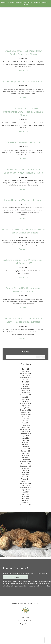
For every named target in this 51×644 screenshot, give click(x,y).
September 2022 (25, 414)
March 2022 (26, 423)
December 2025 (25, 373)
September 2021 (25, 434)
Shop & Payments (25, 624)
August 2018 (25, 490)
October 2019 (26, 464)
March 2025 (26, 386)
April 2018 (25, 498)
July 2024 (26, 397)
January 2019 (26, 481)
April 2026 (25, 371)
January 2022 (26, 427)
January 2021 (26, 449)
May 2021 (25, 442)
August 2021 (25, 436)
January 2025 (26, 391)
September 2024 (25, 395)
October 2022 (26, 412)
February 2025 (25, 388)
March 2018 (26, 501)
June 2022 (26, 421)
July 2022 (26, 419)
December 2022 (25, 410)
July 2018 (26, 492)
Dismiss (25, 5)
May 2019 (25, 473)
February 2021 (25, 447)
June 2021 (26, 440)
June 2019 (26, 470)
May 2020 (25, 455)
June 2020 (26, 453)
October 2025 (26, 376)
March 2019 (26, 477)
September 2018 (25, 488)
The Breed (26, 618)
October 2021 (26, 432)
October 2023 (26, 401)
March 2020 (26, 457)
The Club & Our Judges (25, 621)
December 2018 (25, 483)
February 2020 (25, 460)
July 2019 (26, 468)
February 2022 (25, 425)
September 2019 (25, 466)
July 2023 (26, 408)
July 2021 (26, 438)
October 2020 (26, 451)
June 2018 (26, 494)
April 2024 (25, 399)
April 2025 (25, 384)
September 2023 (25, 404)
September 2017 (25, 505)
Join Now (15, 577)
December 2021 (25, 429)
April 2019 (25, 475)
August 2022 (25, 416)
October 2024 (26, 393)
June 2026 (26, 369)
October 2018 (26, 486)
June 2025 (26, 380)
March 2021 (26, 445)
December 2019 (25, 462)
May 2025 (25, 382)
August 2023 (25, 406)
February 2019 (25, 479)
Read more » (23, 71)
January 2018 (26, 503)
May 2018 (25, 496)
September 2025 (25, 378)
